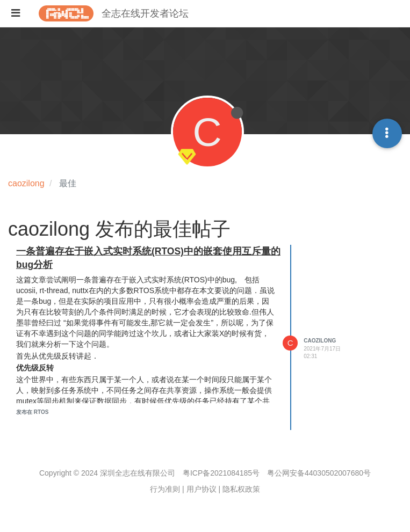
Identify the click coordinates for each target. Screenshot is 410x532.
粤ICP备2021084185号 (221, 473)
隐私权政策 (241, 489)
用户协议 (202, 489)
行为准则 (165, 489)
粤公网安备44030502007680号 (319, 473)
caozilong (320, 341)
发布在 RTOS (32, 412)
